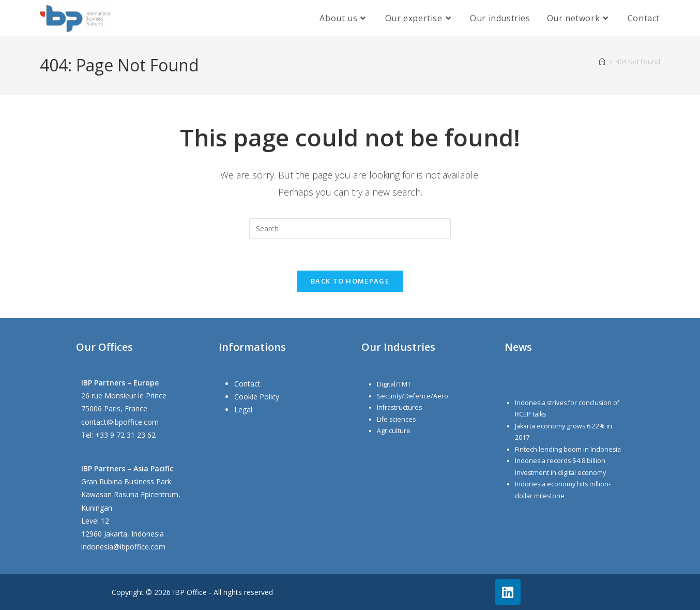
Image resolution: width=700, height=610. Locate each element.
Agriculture (394, 431)
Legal (243, 410)
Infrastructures (399, 407)
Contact (247, 384)
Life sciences (396, 419)
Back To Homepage (350, 281)
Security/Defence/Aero (413, 396)
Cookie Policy (257, 397)
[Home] (602, 62)
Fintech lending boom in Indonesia (568, 449)
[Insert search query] (350, 229)
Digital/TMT (394, 384)
